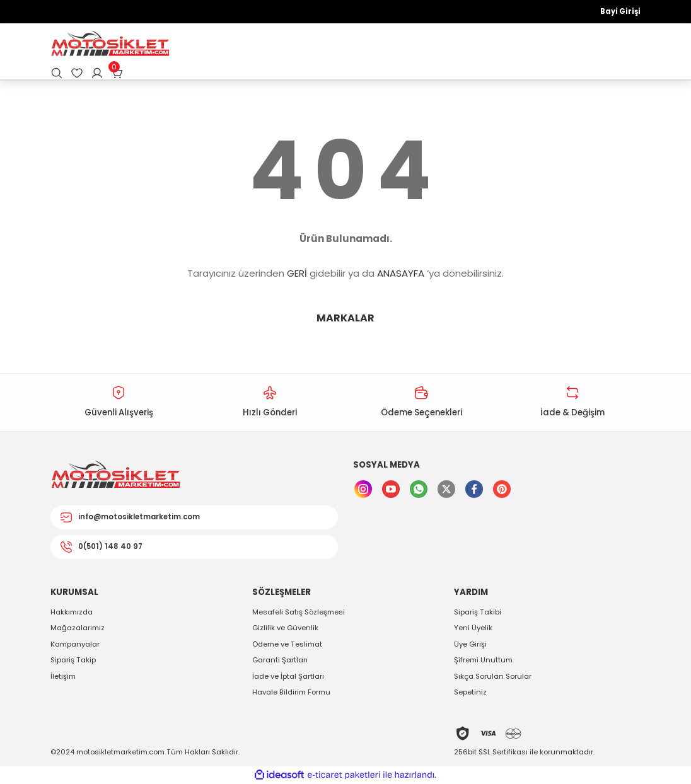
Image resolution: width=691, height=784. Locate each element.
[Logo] (110, 45)
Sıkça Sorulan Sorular (493, 676)
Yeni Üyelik (473, 628)
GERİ (297, 273)
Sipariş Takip (73, 660)
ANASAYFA (401, 273)
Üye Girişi (470, 644)
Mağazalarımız (78, 628)
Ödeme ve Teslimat (287, 644)
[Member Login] (97, 73)
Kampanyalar (75, 644)
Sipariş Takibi (478, 612)
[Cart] (117, 73)
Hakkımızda (72, 612)
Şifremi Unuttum (483, 660)
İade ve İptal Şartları (288, 676)
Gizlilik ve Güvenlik (285, 628)
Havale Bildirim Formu (291, 692)
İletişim (63, 676)
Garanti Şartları (280, 660)
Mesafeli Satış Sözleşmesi (299, 612)
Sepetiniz (470, 692)
